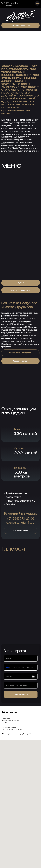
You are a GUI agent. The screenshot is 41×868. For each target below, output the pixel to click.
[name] (21, 658)
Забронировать (21, 694)
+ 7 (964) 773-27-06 (20, 519)
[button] (21, 25)
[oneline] (21, 685)
